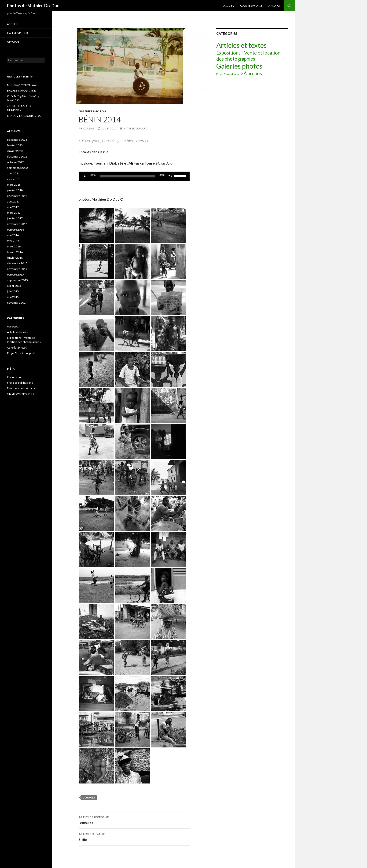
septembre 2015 (17, 280)
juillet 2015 (14, 286)
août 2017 (13, 201)
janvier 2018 (15, 190)
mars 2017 (14, 213)
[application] (134, 176)
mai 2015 (13, 297)
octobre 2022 (15, 162)
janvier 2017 (15, 218)
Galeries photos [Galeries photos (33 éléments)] (239, 66)
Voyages (89, 797)
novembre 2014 (17, 303)
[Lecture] (85, 176)
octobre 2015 (15, 274)
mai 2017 (13, 207)
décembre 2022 (17, 156)
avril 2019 (13, 179)
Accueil (229, 6)
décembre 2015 (17, 263)
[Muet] (170, 176)
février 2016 (15, 252)
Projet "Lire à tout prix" (21, 353)
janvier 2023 (15, 151)
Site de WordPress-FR (21, 394)
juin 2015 (13, 291)
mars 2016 (14, 246)
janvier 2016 (15, 258)
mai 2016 (13, 235)
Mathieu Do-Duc (135, 128)
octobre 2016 (15, 230)
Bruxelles (134, 820)
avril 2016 (13, 241)
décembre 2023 (17, 140)
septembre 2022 (17, 168)
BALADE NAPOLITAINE (21, 90)
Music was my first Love (22, 85)
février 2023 (15, 145)
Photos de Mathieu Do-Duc (33, 6)
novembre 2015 (17, 269)
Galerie (89, 128)
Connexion (14, 377)
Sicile (134, 836)
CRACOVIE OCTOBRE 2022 (24, 116)
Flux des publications (20, 383)
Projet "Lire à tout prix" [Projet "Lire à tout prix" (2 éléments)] (230, 74)
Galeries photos (251, 6)
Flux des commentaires (22, 388)
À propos (275, 6)
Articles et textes (18, 332)
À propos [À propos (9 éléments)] (253, 73)
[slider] (128, 176)
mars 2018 (14, 185)
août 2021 (13, 173)
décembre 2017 (17, 196)
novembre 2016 (17, 224)
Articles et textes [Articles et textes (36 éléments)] (241, 45)
